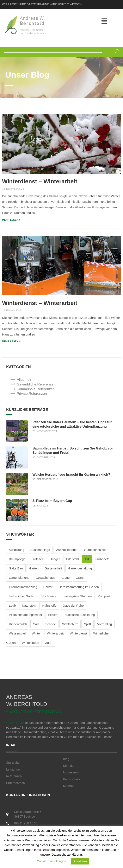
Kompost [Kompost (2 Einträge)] (104, 596)
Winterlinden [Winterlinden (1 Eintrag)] (30, 643)
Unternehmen (16, 783)
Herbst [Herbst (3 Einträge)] (48, 587)
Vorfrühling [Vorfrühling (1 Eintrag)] (105, 624)
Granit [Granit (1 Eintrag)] (80, 578)
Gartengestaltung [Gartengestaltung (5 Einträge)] (80, 568)
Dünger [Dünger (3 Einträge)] (55, 559)
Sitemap (69, 786)
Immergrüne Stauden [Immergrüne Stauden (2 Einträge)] (77, 596)
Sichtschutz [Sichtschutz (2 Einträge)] (70, 624)
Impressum (71, 772)
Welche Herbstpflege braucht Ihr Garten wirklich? (71, 475)
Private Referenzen (32, 394)
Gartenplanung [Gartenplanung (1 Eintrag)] (19, 578)
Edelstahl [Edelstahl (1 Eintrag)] (72, 559)
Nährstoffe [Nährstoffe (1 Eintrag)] (49, 605)
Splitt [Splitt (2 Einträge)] (88, 624)
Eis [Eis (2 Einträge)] (87, 559)
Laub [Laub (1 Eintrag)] (12, 605)
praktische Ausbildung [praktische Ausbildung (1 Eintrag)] (80, 615)
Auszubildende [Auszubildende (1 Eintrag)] (66, 550)
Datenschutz (72, 779)
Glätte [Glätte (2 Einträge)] (66, 578)
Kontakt (68, 766)
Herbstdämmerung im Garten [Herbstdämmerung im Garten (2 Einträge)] (79, 587)
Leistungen (14, 770)
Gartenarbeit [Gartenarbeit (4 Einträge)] (53, 568)
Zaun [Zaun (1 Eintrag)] (49, 643)
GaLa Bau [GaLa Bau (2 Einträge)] (16, 568)
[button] (109, 21)
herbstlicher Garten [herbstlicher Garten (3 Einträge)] (22, 596)
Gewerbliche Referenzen (36, 384)
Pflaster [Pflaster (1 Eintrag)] (53, 615)
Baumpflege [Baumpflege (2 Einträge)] (17, 559)
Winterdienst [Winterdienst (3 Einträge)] (78, 633)
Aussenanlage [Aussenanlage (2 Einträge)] (40, 550)
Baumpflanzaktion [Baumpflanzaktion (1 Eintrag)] (95, 550)
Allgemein (24, 380)
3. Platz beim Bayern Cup (52, 501)
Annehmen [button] (80, 861)
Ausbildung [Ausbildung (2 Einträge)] (17, 550)
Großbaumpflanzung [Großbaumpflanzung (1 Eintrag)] (23, 587)
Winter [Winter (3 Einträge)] (36, 633)
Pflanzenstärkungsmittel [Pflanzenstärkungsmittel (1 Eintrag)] (25, 615)
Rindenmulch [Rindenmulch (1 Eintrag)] (18, 624)
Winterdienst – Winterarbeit (40, 181)
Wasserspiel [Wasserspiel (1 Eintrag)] (17, 633)
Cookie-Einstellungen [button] (51, 861)
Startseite (13, 763)
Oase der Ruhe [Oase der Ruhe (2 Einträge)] (73, 605)
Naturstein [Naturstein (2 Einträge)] (29, 605)
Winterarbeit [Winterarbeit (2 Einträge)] (55, 633)
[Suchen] (115, 50)
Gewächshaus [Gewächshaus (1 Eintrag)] (45, 578)
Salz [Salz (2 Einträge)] (36, 624)
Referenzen (14, 776)
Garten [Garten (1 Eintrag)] (34, 568)
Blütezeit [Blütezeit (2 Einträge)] (38, 559)
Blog (66, 759)
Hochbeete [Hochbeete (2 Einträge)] (49, 596)
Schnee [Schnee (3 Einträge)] (51, 624)
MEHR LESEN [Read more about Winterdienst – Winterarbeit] (11, 220)
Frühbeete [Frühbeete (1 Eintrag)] (102, 559)
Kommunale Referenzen (36, 389)
